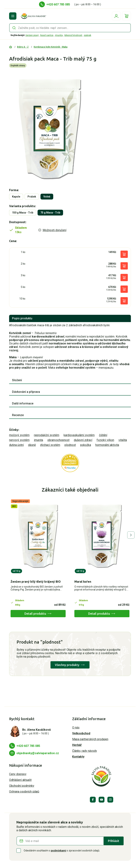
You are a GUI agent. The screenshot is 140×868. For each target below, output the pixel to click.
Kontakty (78, 757)
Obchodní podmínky (22, 786)
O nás (76, 728)
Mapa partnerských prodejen (90, 739)
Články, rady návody (85, 751)
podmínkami (59, 851)
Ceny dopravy (18, 774)
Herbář (77, 745)
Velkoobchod (81, 733)
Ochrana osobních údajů (24, 792)
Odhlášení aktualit (20, 780)
